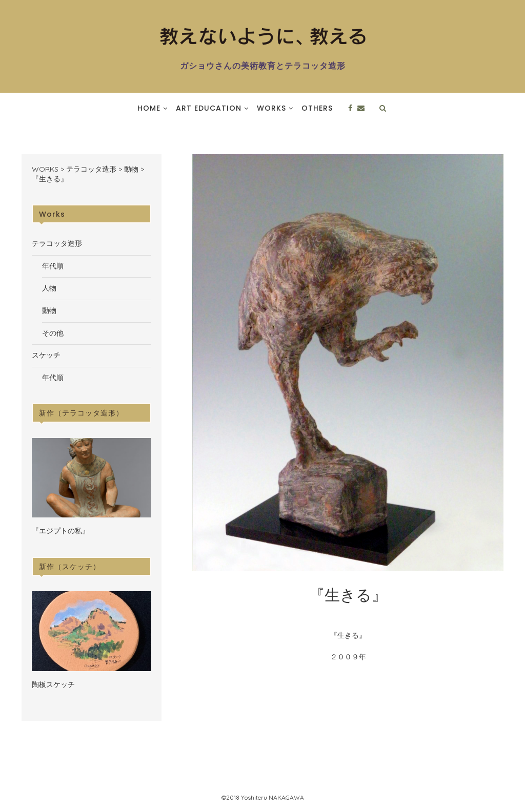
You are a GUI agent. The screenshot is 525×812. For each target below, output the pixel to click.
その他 (53, 333)
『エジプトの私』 (60, 531)
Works (271, 108)
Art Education (209, 108)
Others (317, 108)
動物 (49, 310)
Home (149, 108)
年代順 (53, 266)
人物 (49, 288)
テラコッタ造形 (57, 243)
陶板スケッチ (53, 684)
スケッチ (46, 355)
